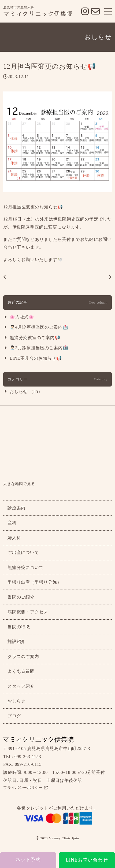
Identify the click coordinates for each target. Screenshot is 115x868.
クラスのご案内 (23, 656)
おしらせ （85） (26, 391)
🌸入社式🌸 (22, 317)
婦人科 (14, 538)
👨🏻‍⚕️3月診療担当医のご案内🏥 (39, 348)
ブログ (14, 716)
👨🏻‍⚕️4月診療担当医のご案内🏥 (39, 327)
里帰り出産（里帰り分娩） (35, 582)
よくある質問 (21, 671)
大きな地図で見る (19, 484)
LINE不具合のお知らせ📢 (36, 358)
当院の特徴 (19, 627)
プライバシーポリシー (26, 788)
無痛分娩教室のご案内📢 (35, 338)
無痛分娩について (25, 567)
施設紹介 (16, 641)
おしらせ (16, 701)
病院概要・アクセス (28, 612)
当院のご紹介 (21, 597)
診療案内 (16, 508)
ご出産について (23, 552)
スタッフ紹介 (21, 686)
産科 (12, 523)
